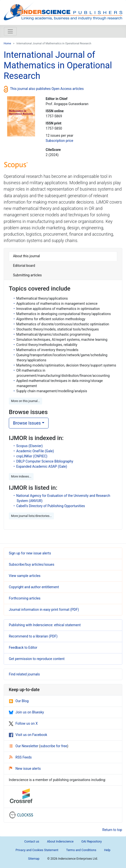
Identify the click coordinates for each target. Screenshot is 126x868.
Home (7, 43)
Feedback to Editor (23, 648)
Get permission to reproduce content (37, 659)
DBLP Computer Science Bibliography (45, 461)
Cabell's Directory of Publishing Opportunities (50, 506)
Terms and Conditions (81, 850)
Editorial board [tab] (24, 266)
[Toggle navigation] (10, 31)
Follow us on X (23, 723)
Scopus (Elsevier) (29, 446)
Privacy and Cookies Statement (37, 850)
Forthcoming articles (25, 598)
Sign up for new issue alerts (30, 553)
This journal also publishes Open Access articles (47, 88)
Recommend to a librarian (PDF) (33, 636)
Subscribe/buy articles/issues (31, 564)
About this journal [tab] (26, 256)
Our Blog (19, 701)
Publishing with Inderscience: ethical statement (45, 625)
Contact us (32, 841)
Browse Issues (27, 423)
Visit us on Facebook (28, 735)
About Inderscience (60, 841)
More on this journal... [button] (25, 401)
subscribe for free (54, 746)
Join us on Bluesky (26, 712)
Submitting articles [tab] (27, 275)
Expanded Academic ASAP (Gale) (42, 466)
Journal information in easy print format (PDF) (44, 610)
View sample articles (25, 576)
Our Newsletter (24, 746)
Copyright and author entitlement (34, 587)
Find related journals (24, 674)
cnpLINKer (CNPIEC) (32, 456)
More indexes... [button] (21, 477)
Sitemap (34, 859)
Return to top (112, 830)
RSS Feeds (20, 757)
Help (107, 850)
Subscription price (59, 141)
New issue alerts (25, 769)
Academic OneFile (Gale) (35, 451)
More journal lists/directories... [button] (31, 516)
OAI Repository (92, 841)
